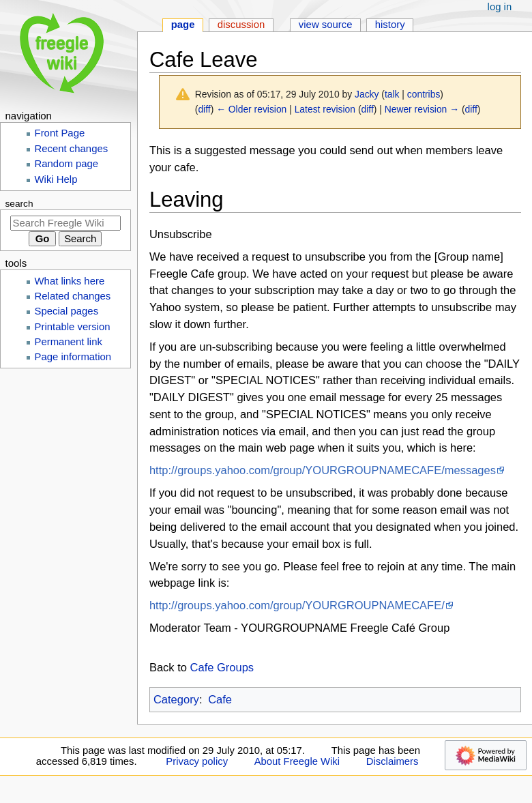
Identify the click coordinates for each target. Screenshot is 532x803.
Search (19, 204)
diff (204, 109)
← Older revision (251, 109)
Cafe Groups (222, 667)
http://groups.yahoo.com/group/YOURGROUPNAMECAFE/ (297, 605)
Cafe (220, 699)
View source (326, 25)
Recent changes (72, 149)
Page (183, 25)
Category (176, 699)
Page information (73, 357)
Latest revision (325, 109)
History (390, 25)
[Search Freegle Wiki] (65, 223)
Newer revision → (422, 109)
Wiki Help (56, 179)
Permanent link (69, 342)
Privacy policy (197, 761)
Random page (67, 164)
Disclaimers (393, 761)
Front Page (60, 133)
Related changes (73, 296)
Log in (500, 7)
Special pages (67, 311)
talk (392, 94)
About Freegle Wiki (297, 761)
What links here (70, 281)
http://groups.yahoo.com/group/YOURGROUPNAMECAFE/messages (323, 470)
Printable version (73, 327)
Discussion (241, 25)
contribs (424, 94)
